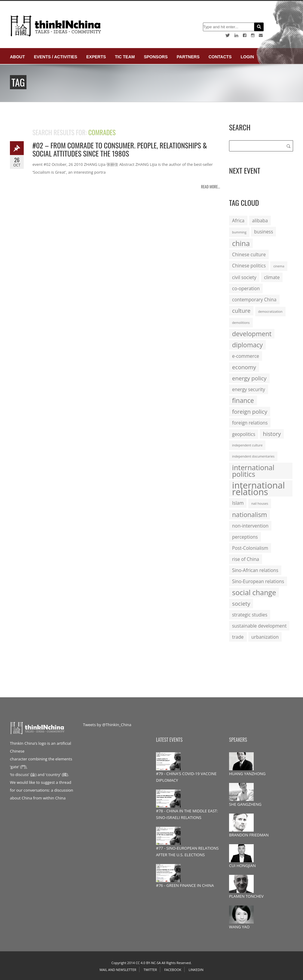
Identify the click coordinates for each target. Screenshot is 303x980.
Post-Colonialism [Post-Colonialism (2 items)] (250, 548)
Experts (96, 57)
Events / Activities (56, 57)
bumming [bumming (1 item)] (239, 232)
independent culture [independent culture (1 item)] (247, 445)
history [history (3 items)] (272, 434)
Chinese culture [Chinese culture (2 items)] (249, 254)
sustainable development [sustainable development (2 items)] (259, 626)
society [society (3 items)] (241, 603)
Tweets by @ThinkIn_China (107, 725)
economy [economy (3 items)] (244, 367)
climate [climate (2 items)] (272, 277)
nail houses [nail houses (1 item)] (260, 504)
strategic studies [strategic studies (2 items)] (250, 615)
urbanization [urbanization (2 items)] (265, 637)
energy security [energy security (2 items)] (249, 389)
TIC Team (125, 57)
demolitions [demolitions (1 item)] (241, 323)
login (247, 57)
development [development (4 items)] (252, 334)
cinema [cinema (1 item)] (279, 266)
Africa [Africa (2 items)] (238, 221)
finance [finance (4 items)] (243, 400)
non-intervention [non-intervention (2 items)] (250, 526)
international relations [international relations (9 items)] (259, 488)
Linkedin (196, 970)
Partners (188, 57)
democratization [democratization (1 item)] (270, 312)
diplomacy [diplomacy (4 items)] (247, 345)
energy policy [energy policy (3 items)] (249, 378)
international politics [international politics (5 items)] (253, 471)
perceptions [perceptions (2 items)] (245, 537)
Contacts (220, 57)
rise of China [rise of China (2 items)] (246, 559)
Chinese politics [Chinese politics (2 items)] (249, 266)
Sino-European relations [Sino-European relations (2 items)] (258, 581)
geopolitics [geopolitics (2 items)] (244, 434)
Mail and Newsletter (118, 970)
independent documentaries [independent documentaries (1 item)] (253, 456)
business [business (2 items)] (263, 232)
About (17, 57)
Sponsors (156, 57)
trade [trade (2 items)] (238, 637)
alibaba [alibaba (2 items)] (260, 221)
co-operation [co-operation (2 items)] (246, 288)
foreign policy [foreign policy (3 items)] (250, 411)
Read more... (211, 187)
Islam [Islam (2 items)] (238, 503)
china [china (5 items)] (241, 243)
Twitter (150, 970)
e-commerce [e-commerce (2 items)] (246, 356)
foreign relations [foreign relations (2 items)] (250, 423)
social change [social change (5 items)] (254, 592)
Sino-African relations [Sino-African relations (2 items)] (255, 570)
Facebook (173, 970)
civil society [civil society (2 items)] (244, 277)
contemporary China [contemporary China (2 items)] (254, 300)
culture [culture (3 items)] (241, 310)
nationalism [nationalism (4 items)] (249, 514)
